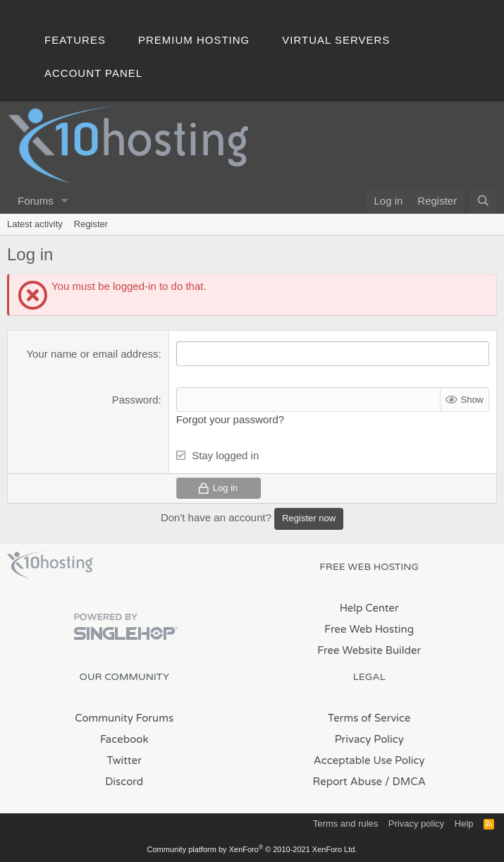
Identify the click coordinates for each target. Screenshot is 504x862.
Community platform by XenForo (252, 849)
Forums (36, 201)
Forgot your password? (230, 419)
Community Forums (124, 717)
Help (464, 823)
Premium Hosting (194, 40)
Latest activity (35, 224)
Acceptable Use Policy (369, 760)
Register (91, 224)
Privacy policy (416, 823)
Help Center (369, 607)
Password (135, 400)
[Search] (483, 201)
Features (75, 40)
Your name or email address (92, 354)
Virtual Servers (336, 40)
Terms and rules (345, 823)
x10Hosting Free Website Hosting (50, 564)
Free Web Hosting (369, 629)
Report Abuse (348, 781)
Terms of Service (369, 717)
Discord (124, 781)
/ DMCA (405, 781)
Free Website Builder (369, 650)
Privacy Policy (369, 739)
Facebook (124, 739)
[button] (65, 201)
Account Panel (93, 73)
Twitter (124, 760)
